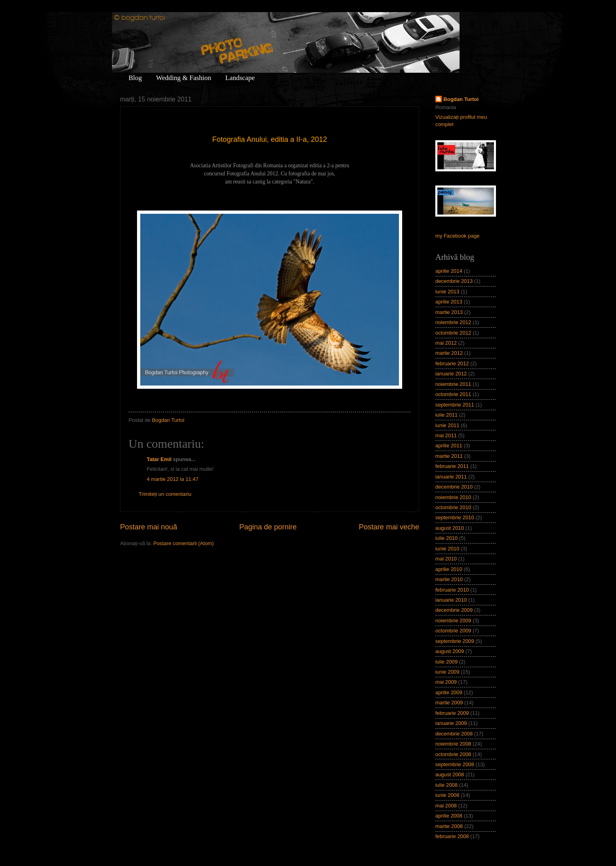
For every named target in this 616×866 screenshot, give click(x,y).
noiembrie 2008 (453, 744)
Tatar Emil (159, 459)
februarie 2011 (452, 466)
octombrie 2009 (453, 631)
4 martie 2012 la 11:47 (173, 479)
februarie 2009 (452, 713)
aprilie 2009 (449, 692)
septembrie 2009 (455, 641)
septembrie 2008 (455, 764)
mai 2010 (446, 559)
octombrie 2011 (453, 394)
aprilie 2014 (449, 271)
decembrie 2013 (454, 281)
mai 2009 (446, 682)
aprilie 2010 (449, 569)
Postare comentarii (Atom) (184, 543)
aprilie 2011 (449, 446)
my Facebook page (458, 236)
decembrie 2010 (454, 487)
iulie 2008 (446, 785)
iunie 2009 (447, 672)
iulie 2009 (446, 662)
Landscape (240, 78)
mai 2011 (446, 435)
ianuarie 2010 (451, 600)
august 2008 (450, 774)
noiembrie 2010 (453, 497)
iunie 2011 (447, 425)
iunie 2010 (447, 549)
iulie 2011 (446, 415)
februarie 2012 (452, 363)
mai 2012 (446, 343)
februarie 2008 (452, 836)
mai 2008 (446, 806)
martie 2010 (449, 579)
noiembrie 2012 (453, 322)
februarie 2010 (452, 590)
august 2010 (450, 528)
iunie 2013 (447, 292)
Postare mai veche (389, 527)
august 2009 (450, 651)
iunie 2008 (447, 795)
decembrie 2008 (454, 734)
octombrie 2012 (453, 333)
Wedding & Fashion (184, 78)
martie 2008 (449, 826)
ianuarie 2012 (451, 374)
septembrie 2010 (455, 517)
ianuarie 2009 (451, 723)
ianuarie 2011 (451, 477)
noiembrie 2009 (453, 621)
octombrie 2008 (453, 754)
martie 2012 (449, 353)
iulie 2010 (446, 538)
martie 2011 (449, 456)
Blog (135, 78)
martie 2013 (449, 312)
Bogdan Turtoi (461, 99)
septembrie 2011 (455, 405)
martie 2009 (449, 703)
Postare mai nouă (149, 527)
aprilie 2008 (449, 816)
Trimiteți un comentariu (165, 494)
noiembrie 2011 (453, 384)
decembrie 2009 (454, 610)
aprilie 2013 (449, 302)
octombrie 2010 (453, 507)
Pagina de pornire (268, 527)
